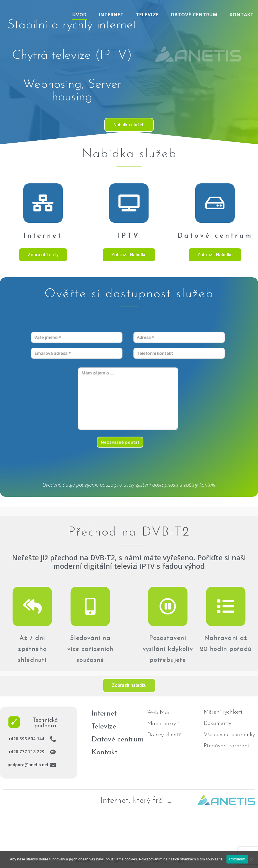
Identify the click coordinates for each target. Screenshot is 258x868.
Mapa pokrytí (163, 724)
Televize (147, 14)
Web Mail (159, 712)
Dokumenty (217, 723)
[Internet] (43, 203)
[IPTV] (129, 203)
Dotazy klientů (164, 735)
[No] (251, 859)
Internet (111, 14)
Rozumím (237, 859)
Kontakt (242, 14)
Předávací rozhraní (226, 746)
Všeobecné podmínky (229, 735)
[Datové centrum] (215, 203)
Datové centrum (194, 14)
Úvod (79, 14)
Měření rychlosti (223, 712)
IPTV (129, 236)
